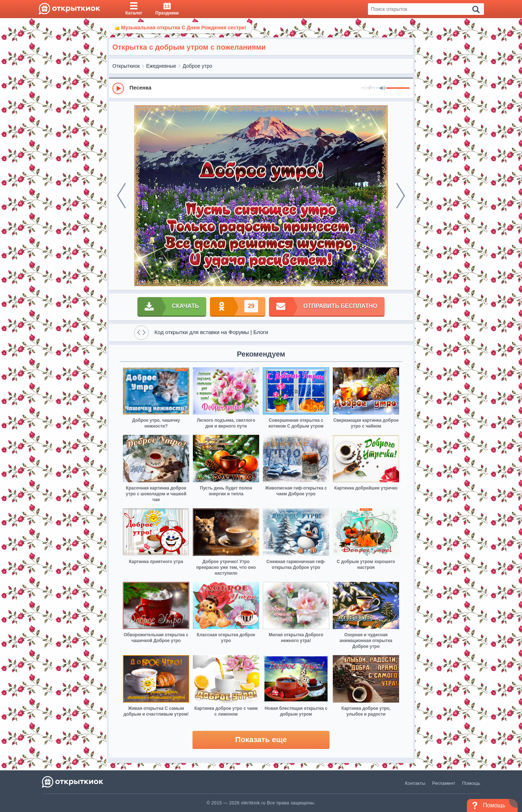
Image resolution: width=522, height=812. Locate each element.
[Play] (118, 88)
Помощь (471, 783)
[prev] (121, 196)
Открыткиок (126, 66)
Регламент (444, 783)
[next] (401, 196)
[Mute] (382, 88)
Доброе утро (198, 66)
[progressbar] (398, 88)
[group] (261, 88)
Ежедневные (161, 66)
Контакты (415, 783)
